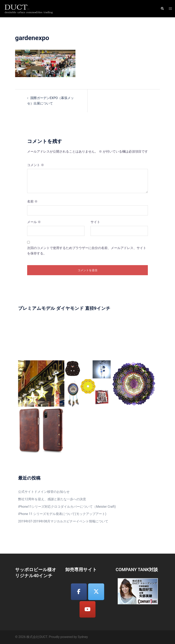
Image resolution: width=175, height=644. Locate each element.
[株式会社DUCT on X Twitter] (96, 592)
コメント (36, 165)
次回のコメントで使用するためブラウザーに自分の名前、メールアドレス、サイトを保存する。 (87, 251)
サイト (95, 222)
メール (34, 222)
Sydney (83, 637)
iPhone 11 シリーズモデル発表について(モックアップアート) (62, 514)
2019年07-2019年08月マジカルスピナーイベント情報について (63, 521)
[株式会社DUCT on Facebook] (79, 592)
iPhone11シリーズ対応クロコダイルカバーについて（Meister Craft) (67, 507)
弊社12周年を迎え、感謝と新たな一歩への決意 (52, 499)
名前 (32, 201)
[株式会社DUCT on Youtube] (87, 609)
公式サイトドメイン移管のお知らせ (44, 492)
